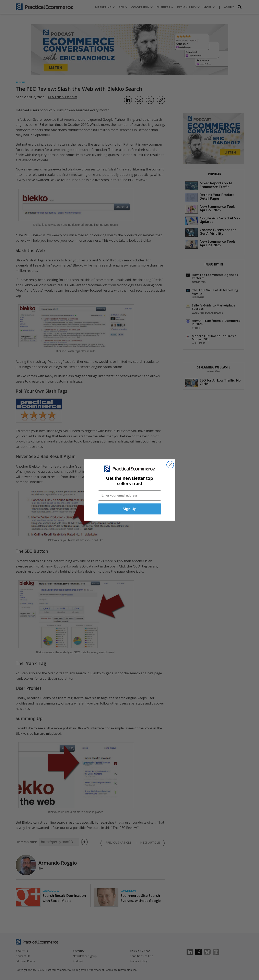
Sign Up (130, 509)
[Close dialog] (170, 465)
